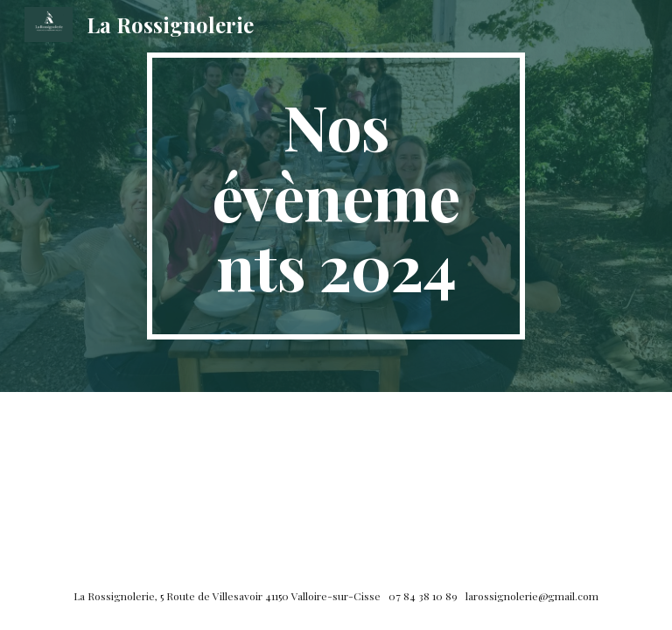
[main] (336, 196)
